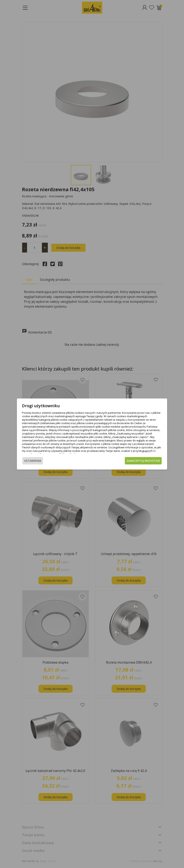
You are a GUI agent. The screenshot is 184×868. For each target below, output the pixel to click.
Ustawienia (34, 464)
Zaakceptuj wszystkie (142, 464)
